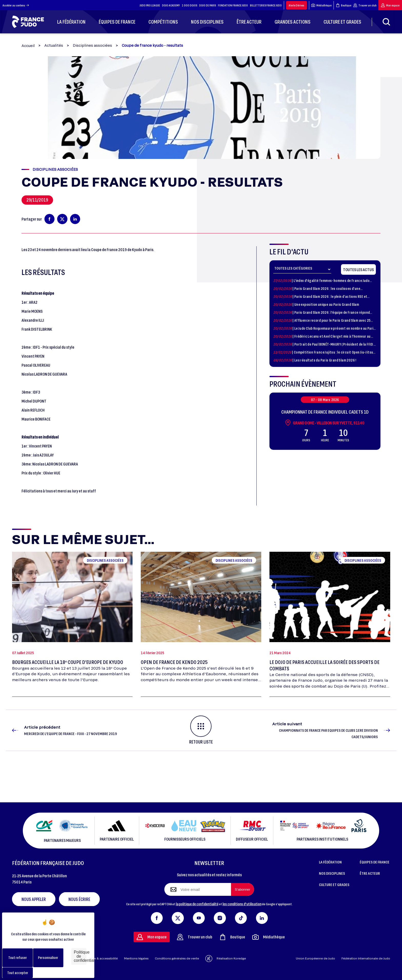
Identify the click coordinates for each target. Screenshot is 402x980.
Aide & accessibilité (103, 958)
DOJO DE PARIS (208, 5)
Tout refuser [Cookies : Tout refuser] (18, 958)
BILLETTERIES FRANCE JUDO (266, 5)
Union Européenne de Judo (315, 958)
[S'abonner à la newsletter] (243, 889)
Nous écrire (79, 899)
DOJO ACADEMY (171, 5)
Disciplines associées (92, 45)
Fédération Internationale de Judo (366, 958)
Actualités (54, 45)
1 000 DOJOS (189, 5)
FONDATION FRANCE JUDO (233, 5)
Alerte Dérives (297, 5)
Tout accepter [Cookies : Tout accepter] (18, 973)
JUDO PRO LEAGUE (150, 5)
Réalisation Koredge (226, 959)
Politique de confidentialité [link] (80, 956)
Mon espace (390, 5)
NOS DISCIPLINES (332, 873)
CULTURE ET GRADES (334, 884)
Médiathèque (321, 5)
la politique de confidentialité (197, 904)
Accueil (28, 46)
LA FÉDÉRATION (330, 862)
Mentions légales (136, 958)
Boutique (344, 5)
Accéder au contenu (16, 5)
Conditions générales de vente (177, 958)
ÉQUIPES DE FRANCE (375, 862)
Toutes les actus (358, 269)
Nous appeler (34, 899)
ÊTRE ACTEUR (370, 873)
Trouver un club (365, 5)
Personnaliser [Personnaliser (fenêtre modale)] (48, 958)
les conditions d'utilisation (242, 904)
